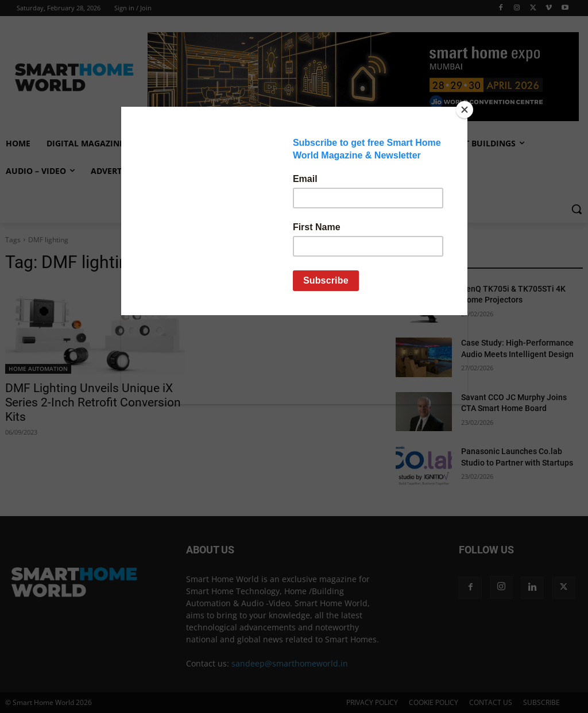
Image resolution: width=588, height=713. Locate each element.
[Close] (465, 110)
